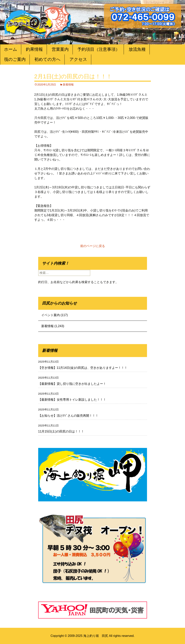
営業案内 (60, 49)
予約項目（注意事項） (99, 49)
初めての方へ (47, 59)
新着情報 (68, 85)
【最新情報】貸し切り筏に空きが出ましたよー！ (72, 384)
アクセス (78, 59)
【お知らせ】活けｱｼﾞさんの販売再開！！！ (68, 416)
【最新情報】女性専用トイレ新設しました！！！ (72, 400)
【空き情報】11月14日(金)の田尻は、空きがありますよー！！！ (83, 368)
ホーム (11, 49)
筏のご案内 (15, 59)
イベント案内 (51, 315)
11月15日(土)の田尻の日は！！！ (61, 431)
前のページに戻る (93, 246)
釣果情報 (34, 49)
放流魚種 (137, 49)
